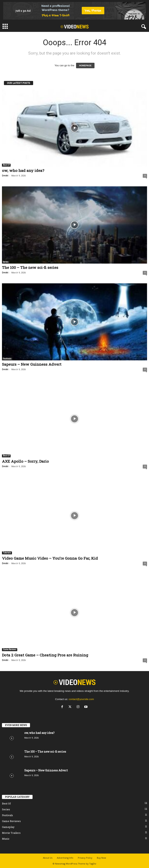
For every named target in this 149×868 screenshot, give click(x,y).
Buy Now (101, 858)
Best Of (6, 165)
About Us (48, 858)
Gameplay (8, 827)
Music (6, 839)
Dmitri (5, 176)
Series (6, 262)
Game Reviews (10, 649)
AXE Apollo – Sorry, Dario (25, 461)
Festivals (7, 359)
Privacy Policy (85, 858)
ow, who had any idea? (23, 170)
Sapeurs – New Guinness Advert (32, 364)
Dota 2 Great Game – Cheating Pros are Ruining (45, 655)
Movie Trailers (11, 833)
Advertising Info (65, 858)
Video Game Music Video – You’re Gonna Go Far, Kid (50, 558)
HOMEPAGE (85, 66)
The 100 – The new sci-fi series (30, 267)
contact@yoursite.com (81, 699)
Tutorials (7, 553)
